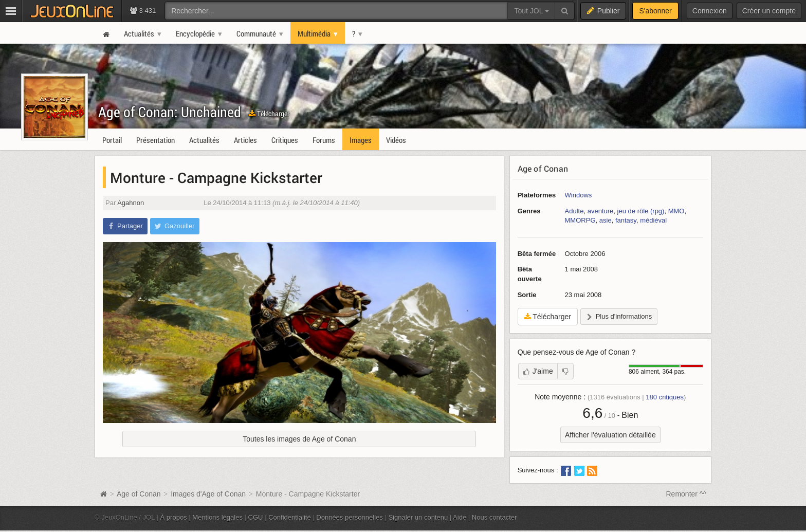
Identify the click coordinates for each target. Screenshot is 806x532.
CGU (256, 517)
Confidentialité (290, 517)
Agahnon (131, 203)
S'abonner (655, 11)
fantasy (626, 220)
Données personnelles (350, 517)
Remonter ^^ (686, 494)
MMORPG (580, 220)
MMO (676, 211)
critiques (665, 397)
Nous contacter (494, 517)
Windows (579, 195)
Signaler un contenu (418, 517)
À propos (174, 517)
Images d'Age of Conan (208, 494)
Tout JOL (531, 11)
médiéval (653, 220)
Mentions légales (217, 517)
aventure (601, 211)
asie (606, 220)
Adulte (574, 211)
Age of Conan (543, 168)
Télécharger (269, 113)
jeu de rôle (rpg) (641, 211)
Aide (460, 517)
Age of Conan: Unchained (170, 112)
